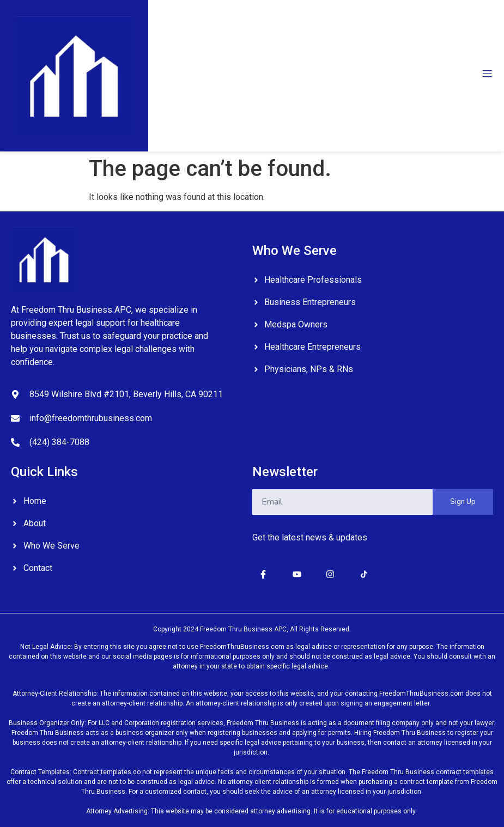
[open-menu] (487, 75)
